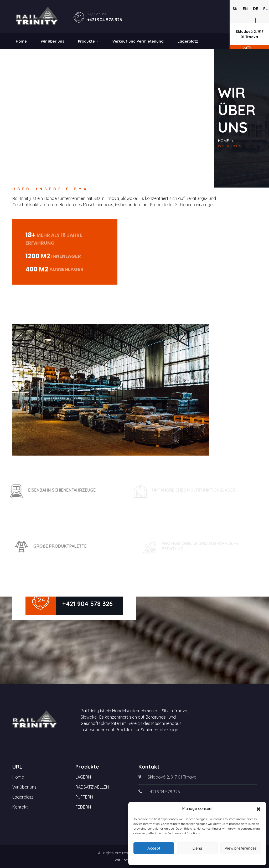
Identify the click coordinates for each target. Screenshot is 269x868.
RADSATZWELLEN (92, 787)
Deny (197, 848)
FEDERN (83, 807)
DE (255, 9)
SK (235, 9)
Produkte (88, 41)
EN (245, 9)
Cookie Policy (197, 859)
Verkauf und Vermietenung (138, 41)
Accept (154, 848)
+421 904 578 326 (105, 20)
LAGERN (83, 777)
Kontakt (23, 57)
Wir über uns (52, 41)
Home (21, 41)
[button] (258, 809)
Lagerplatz (188, 41)
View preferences (241, 848)
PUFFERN (84, 797)
